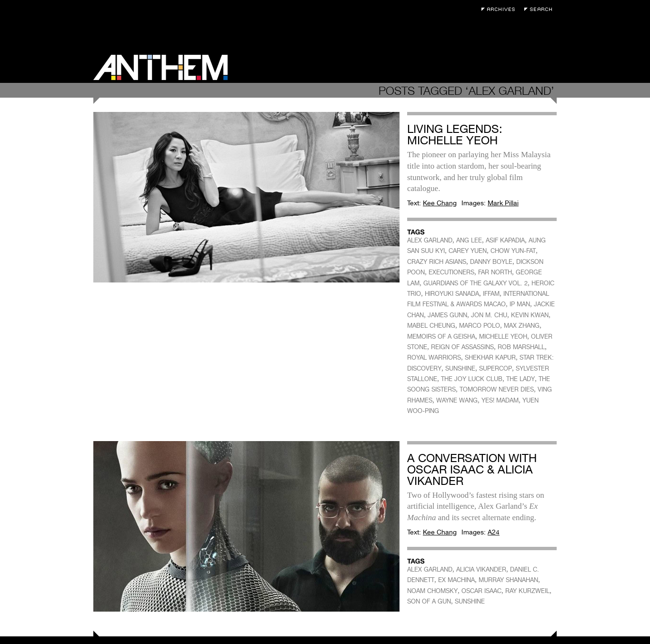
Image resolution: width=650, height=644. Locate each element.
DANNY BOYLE (491, 262)
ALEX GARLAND (430, 240)
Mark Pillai (503, 203)
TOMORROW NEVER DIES (497, 389)
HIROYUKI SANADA (452, 294)
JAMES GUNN (447, 315)
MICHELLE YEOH (503, 337)
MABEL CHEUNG (431, 326)
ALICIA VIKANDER (481, 569)
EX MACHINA (456, 580)
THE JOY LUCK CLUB (472, 379)
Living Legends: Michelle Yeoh (455, 135)
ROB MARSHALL (521, 347)
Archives (500, 9)
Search (540, 9)
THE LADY (520, 379)
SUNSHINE (460, 368)
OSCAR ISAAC (481, 591)
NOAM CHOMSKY (432, 591)
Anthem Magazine (160, 67)
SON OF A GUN (429, 601)
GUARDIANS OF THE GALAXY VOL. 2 (475, 283)
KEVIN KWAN (530, 315)
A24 (494, 532)
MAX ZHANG (522, 326)
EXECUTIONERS (451, 272)
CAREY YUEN (468, 251)
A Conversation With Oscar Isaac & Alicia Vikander (472, 469)
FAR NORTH (495, 272)
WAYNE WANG (457, 400)
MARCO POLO (480, 326)
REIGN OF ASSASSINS (462, 347)
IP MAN (520, 304)
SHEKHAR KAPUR (490, 357)
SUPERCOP (495, 368)
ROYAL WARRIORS (434, 357)
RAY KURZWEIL (527, 591)
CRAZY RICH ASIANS (437, 262)
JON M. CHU (489, 315)
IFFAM (491, 294)
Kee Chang (440, 203)
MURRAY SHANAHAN (508, 580)
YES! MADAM (500, 400)
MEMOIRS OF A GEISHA (441, 337)
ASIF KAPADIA (505, 240)
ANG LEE (469, 240)
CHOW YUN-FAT (513, 251)
